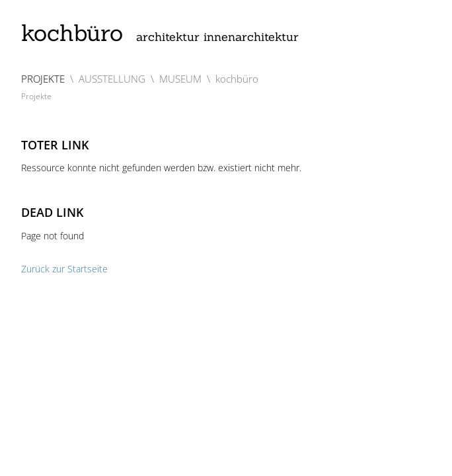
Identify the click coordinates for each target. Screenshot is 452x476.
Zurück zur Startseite (64, 269)
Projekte (36, 96)
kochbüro (160, 33)
